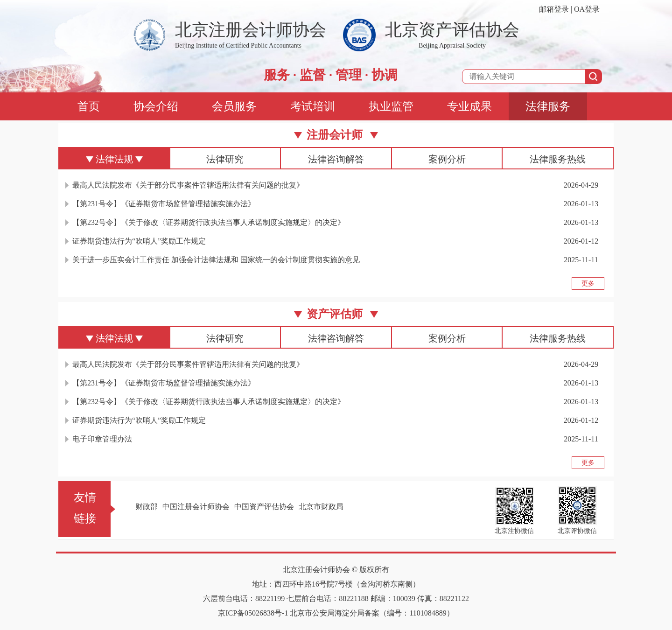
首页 (89, 106)
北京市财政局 (321, 507)
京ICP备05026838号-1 (253, 613)
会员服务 (234, 106)
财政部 (147, 507)
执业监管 (391, 106)
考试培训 (313, 106)
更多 (588, 283)
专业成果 (469, 106)
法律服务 (548, 106)
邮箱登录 (554, 9)
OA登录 (587, 9)
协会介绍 (156, 106)
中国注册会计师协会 (196, 507)
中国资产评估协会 (264, 507)
